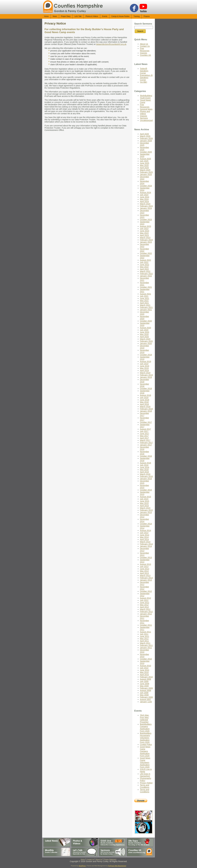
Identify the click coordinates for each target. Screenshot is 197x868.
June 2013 (145, 569)
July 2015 (144, 499)
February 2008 (146, 697)
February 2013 (146, 578)
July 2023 (144, 229)
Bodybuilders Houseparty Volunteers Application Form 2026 (146, 738)
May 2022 (144, 267)
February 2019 (146, 375)
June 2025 (145, 163)
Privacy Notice (55, 23)
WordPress (82, 866)
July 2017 (144, 431)
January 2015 (146, 512)
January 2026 (146, 141)
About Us (144, 44)
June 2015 (145, 501)
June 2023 (145, 231)
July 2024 (144, 195)
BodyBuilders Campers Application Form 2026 (146, 728)
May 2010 (144, 672)
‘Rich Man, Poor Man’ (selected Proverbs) (145, 719)
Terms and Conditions (145, 786)
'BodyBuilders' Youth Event (146, 97)
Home (83, 859)
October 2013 (146, 557)
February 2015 (146, 510)
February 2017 (146, 443)
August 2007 (145, 699)
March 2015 (145, 508)
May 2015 (144, 503)
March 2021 (145, 305)
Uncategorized (146, 120)
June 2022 (145, 265)
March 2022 (145, 271)
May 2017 (144, 436)
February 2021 (146, 307)
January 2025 (146, 174)
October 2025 (146, 152)
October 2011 (146, 625)
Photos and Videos (145, 113)
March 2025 (145, 170)
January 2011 (146, 648)
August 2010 (145, 666)
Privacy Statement (110, 859)
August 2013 (145, 564)
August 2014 (145, 530)
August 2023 (145, 226)
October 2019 (146, 355)
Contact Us (145, 46)
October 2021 (146, 287)
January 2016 (146, 479)
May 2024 (144, 199)
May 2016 (144, 470)
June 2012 (145, 603)
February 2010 (146, 677)
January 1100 (146, 702)
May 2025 (144, 165)
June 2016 (145, 467)
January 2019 (146, 377)
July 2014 (144, 533)
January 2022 (146, 276)
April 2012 (144, 607)
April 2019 (144, 370)
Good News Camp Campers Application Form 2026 (145, 751)
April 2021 (144, 303)
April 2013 (144, 573)
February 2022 (146, 274)
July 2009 (144, 681)
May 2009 (144, 686)
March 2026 (145, 136)
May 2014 (144, 537)
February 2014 (146, 544)
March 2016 (145, 474)
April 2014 (144, 539)
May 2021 (144, 301)
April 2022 (144, 269)
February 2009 (146, 688)
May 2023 (144, 233)
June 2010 (145, 670)
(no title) (144, 82)
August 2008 (145, 690)
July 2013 (144, 567)
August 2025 (145, 159)
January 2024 (146, 208)
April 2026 (144, 134)
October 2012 (146, 591)
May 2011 (144, 639)
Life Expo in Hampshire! (145, 775)
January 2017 (146, 445)
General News (146, 109)
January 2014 (146, 546)
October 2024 (146, 186)
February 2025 (146, 172)
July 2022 (144, 262)
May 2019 (144, 368)
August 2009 (145, 679)
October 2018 (146, 389)
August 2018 (145, 395)
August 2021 (145, 294)
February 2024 (146, 206)
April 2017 (144, 438)
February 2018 (146, 409)
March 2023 (145, 238)
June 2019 (145, 366)
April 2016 (144, 472)
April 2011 (144, 641)
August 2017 (145, 429)
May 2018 (144, 402)
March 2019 (145, 373)
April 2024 (144, 202)
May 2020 (144, 334)
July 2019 (144, 364)
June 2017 (145, 434)
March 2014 (145, 542)
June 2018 (145, 400)
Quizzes (144, 53)
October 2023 (146, 220)
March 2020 (145, 339)
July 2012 (144, 600)
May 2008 (144, 695)
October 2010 (146, 659)
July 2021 (144, 296)
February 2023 (146, 240)
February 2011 (146, 645)
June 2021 (145, 298)
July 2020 (144, 330)
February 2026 (146, 138)
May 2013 (144, 571)
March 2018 (145, 407)
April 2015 (144, 506)
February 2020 (146, 341)
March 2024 (145, 204)
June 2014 (145, 535)
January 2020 (146, 343)
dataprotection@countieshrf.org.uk (111, 44)
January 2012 (146, 614)
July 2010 (144, 668)
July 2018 (144, 398)
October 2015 (146, 490)
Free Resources (145, 50)
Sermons (144, 118)
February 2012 (146, 612)
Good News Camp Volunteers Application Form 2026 (145, 763)
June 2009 (145, 684)
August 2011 (145, 632)
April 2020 (144, 337)
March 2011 (145, 643)
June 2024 (145, 197)
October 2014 (146, 524)
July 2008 (144, 693)
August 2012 (145, 598)
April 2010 (144, 675)
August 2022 (145, 260)
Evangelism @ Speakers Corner (146, 78)
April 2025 (144, 168)
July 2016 (144, 465)
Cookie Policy (146, 745)
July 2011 (144, 634)
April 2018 (144, 404)
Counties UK (145, 55)
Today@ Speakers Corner (144, 71)
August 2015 (145, 497)
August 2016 (145, 463)
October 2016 (146, 456)
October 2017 (146, 422)
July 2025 (144, 161)
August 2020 (145, 328)
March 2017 (145, 440)
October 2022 (146, 253)
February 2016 (146, 476)
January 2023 (146, 242)
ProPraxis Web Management (117, 866)
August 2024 (145, 192)
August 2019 (145, 361)
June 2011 (145, 636)
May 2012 (144, 605)
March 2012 (145, 609)
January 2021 (146, 310)
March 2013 (145, 576)
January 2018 (146, 411)
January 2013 (146, 580)
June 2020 (145, 332)
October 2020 (146, 321)
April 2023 (144, 235)
